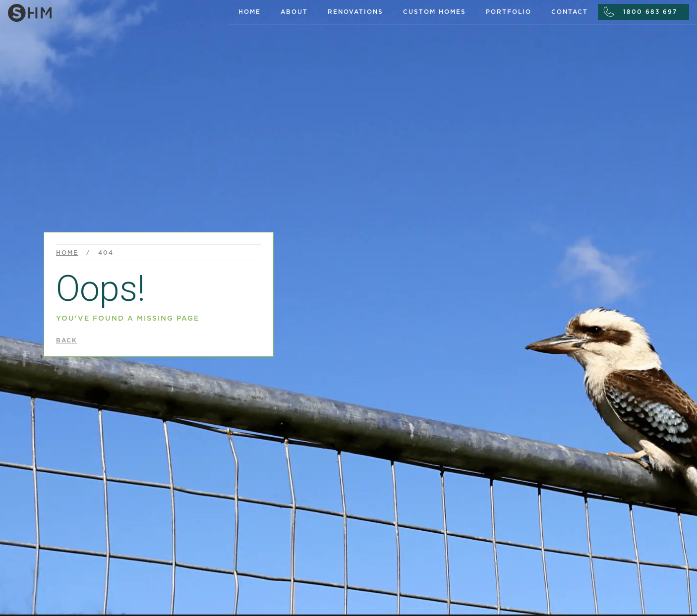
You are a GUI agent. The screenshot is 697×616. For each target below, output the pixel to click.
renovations (355, 12)
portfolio (509, 12)
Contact (570, 12)
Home (250, 12)
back (67, 340)
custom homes (435, 12)
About (294, 12)
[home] (114, 11)
